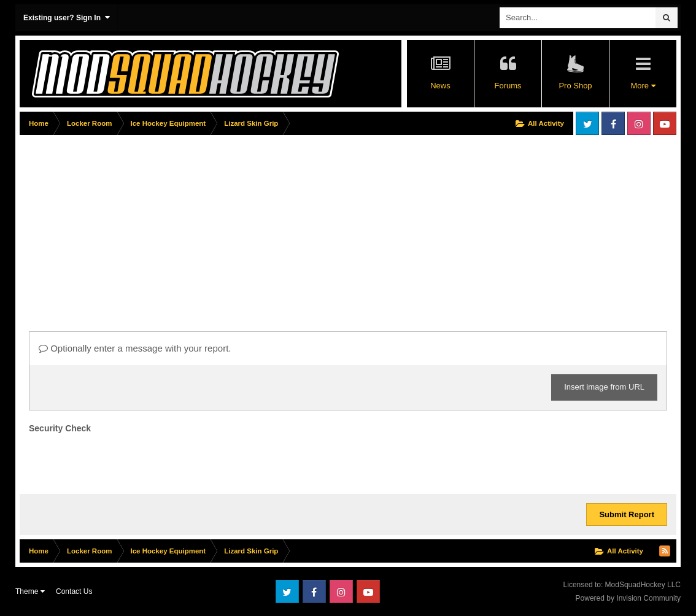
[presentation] (122, 461)
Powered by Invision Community (628, 598)
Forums (508, 86)
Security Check (60, 428)
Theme (30, 591)
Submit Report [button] (627, 514)
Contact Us (74, 591)
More (643, 86)
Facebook (613, 123)
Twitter (587, 123)
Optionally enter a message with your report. (135, 348)
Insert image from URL (604, 387)
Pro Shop (575, 86)
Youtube (665, 123)
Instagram (639, 123)
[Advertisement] (243, 225)
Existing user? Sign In (67, 17)
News (440, 86)
